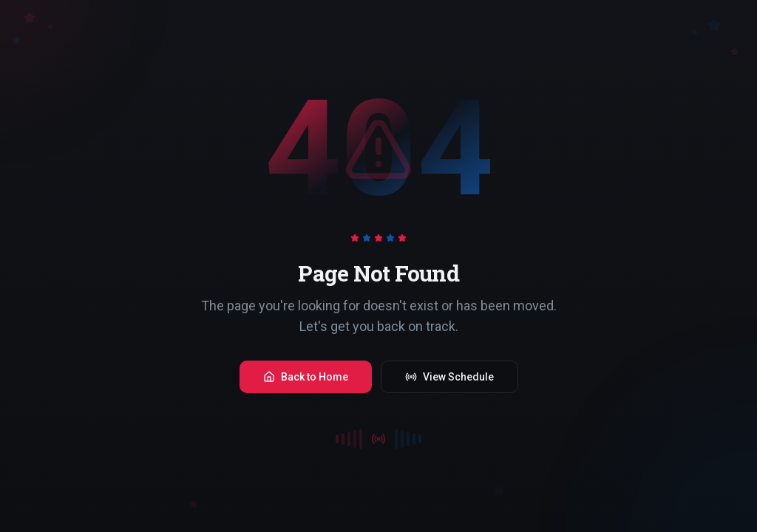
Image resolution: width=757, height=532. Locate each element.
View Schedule (449, 377)
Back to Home (306, 377)
